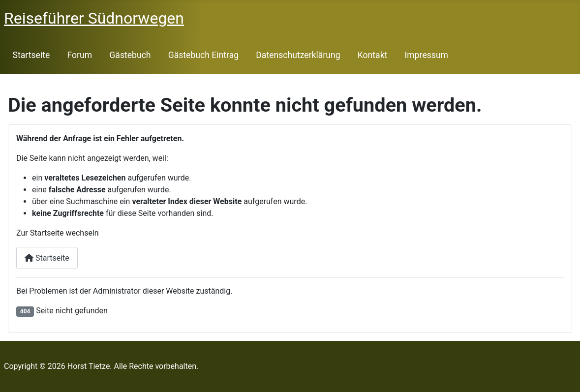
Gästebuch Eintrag (203, 55)
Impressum (427, 55)
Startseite (31, 55)
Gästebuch (130, 55)
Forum (79, 55)
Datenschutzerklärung (298, 55)
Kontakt (373, 55)
